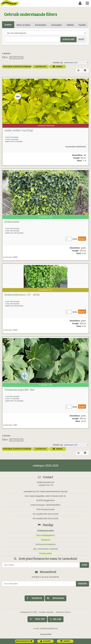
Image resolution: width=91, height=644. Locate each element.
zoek (84, 565)
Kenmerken (41, 25)
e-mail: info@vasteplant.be (46, 628)
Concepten (57, 25)
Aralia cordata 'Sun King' (19, 130)
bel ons (56, 619)
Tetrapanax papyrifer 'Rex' (20, 390)
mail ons (37, 619)
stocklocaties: (8, 257)
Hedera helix (12, 222)
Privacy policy (46, 553)
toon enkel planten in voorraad (17, 67)
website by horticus (63, 612)
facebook (34, 598)
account (45, 641)
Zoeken (8, 25)
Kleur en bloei (23, 25)
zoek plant (68, 39)
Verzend (82, 584)
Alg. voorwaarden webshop (45, 549)
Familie (82, 25)
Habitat (70, 25)
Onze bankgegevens (46, 535)
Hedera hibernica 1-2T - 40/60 (22, 295)
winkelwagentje (24, 641)
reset (81, 39)
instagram (56, 598)
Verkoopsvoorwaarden (45, 544)
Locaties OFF (41, 67)
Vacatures (45, 540)
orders (58, 67)
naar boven (45, 634)
